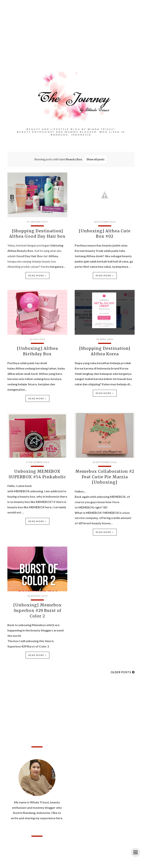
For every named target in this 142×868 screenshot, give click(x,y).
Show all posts (95, 159)
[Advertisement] (71, 41)
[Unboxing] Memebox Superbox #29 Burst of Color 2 (37, 608)
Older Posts (121, 669)
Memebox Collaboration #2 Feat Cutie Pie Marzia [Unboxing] (105, 475)
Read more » (37, 275)
